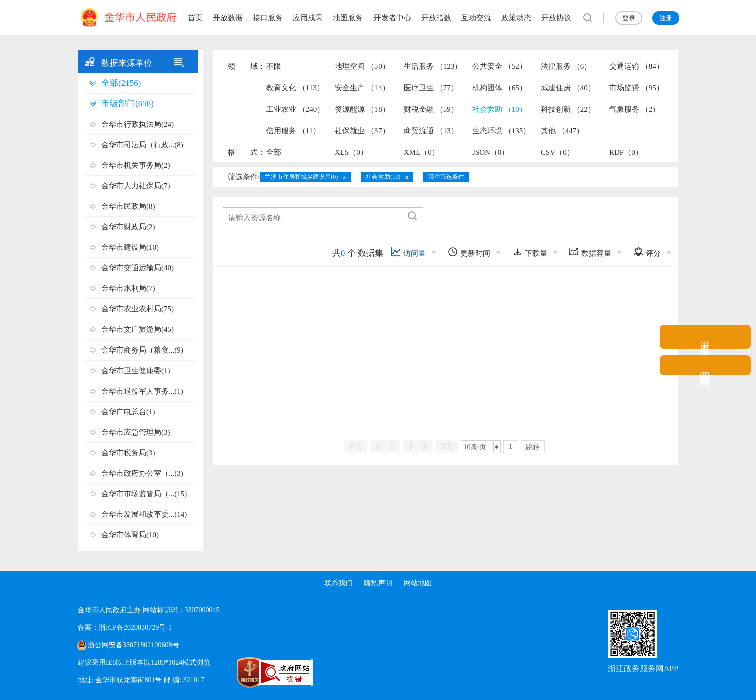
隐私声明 (378, 583)
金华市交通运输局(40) (137, 268)
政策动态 (516, 18)
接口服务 (268, 18)
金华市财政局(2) (128, 227)
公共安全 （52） (499, 66)
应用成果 (308, 18)
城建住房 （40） (568, 88)
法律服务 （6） (566, 66)
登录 (629, 18)
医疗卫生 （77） (431, 88)
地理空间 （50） (362, 66)
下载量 (530, 252)
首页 (195, 18)
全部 (274, 152)
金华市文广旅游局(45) (137, 329)
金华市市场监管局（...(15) (144, 494)
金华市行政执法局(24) (137, 124)
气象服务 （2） (635, 109)
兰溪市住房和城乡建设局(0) (301, 177)
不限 (274, 66)
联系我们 (338, 583)
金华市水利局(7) (128, 288)
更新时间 (469, 252)
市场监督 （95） (637, 88)
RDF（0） (626, 152)
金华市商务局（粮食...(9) (142, 350)
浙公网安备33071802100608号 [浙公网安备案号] (133, 645)
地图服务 (348, 18)
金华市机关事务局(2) (136, 165)
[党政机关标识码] (228, 673)
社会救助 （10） (499, 109)
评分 (647, 252)
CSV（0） (557, 152)
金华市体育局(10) (130, 535)
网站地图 (418, 583)
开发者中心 (392, 18)
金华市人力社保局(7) (136, 186)
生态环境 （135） (501, 131)
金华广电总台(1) (128, 412)
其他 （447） (562, 131)
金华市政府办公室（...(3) (142, 473)
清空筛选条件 (446, 177)
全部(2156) (121, 83)
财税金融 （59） (431, 109)
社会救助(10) (383, 177)
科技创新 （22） (568, 109)
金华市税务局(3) (128, 453)
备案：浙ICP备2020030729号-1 (124, 628)
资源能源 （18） (362, 109)
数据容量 (590, 252)
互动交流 (476, 18)
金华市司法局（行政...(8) (142, 145)
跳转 (533, 447)
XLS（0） (351, 152)
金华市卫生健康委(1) (136, 371)
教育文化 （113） (295, 88)
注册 (666, 18)
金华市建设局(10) (130, 247)
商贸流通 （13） (431, 131)
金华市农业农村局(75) (137, 309)
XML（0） (421, 152)
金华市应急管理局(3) (136, 432)
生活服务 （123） (433, 66)
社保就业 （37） (362, 131)
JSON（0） (490, 152)
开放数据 (228, 18)
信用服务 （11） (293, 131)
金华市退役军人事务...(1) (142, 391)
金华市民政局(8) (128, 206)
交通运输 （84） (637, 66)
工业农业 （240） (295, 109)
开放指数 (436, 18)
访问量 (408, 252)
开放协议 (556, 18)
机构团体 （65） (499, 88)
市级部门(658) (127, 103)
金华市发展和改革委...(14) (144, 514)
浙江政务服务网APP (643, 669)
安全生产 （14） (362, 88)
